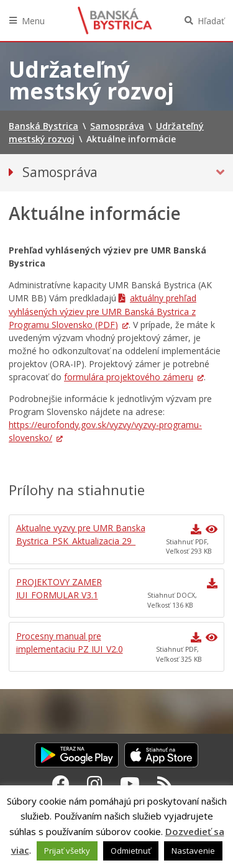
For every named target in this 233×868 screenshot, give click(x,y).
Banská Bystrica (115, 21)
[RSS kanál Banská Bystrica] (165, 783)
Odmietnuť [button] (131, 851)
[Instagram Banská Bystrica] (95, 783)
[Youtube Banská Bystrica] (130, 783)
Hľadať (211, 21)
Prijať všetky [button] (67, 851)
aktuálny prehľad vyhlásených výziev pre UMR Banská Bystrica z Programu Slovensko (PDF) (103, 311)
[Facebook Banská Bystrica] (61, 783)
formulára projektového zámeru (129, 377)
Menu (33, 21)
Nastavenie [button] (193, 851)
